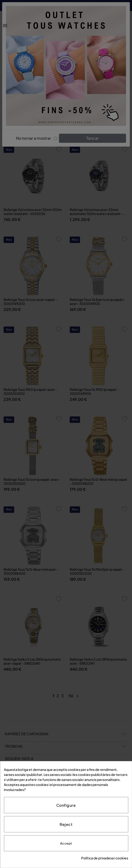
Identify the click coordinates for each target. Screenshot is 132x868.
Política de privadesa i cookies (105, 858)
